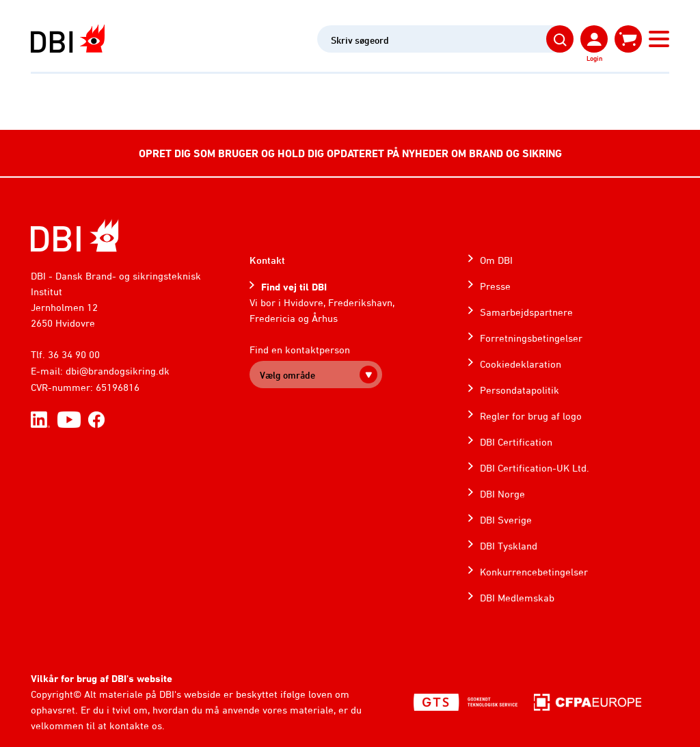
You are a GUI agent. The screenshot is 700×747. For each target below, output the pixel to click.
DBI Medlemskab (517, 598)
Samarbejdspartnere (526, 312)
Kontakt (267, 260)
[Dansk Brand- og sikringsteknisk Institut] (68, 39)
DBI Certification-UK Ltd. (535, 468)
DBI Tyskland (509, 546)
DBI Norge (502, 494)
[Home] (75, 235)
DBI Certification (516, 442)
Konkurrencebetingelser (534, 572)
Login (594, 58)
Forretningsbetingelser (531, 338)
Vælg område (287, 375)
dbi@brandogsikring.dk (118, 371)
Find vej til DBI (294, 287)
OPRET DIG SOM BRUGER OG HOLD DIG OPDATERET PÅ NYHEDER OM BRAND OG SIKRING (350, 153)
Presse (495, 286)
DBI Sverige (506, 520)
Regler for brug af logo (531, 416)
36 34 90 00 (74, 354)
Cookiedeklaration (521, 364)
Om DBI (496, 260)
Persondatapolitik (520, 390)
